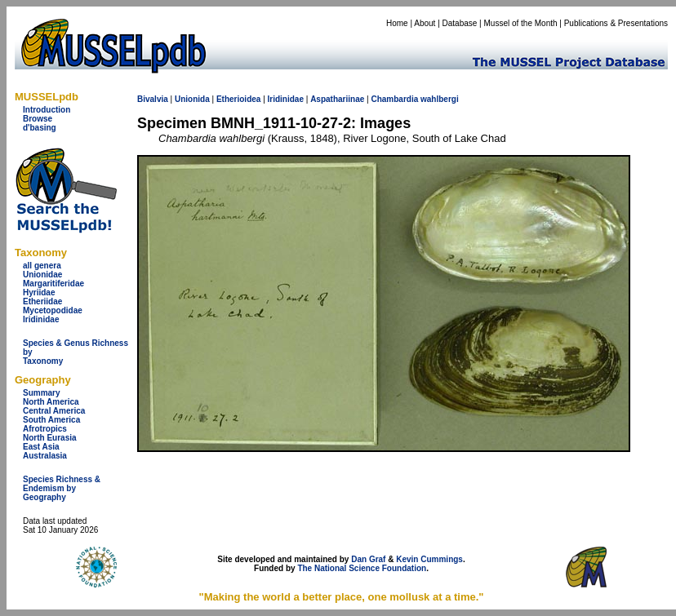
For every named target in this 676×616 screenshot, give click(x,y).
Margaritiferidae (53, 284)
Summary (42, 393)
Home (397, 23)
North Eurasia (50, 438)
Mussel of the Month (521, 23)
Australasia (45, 456)
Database (460, 23)
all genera (42, 266)
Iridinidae (41, 319)
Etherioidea (238, 99)
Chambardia (394, 99)
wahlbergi (440, 99)
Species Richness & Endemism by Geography (62, 488)
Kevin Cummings (429, 559)
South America (51, 420)
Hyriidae (39, 292)
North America (51, 402)
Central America (54, 411)
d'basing (40, 128)
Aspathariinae (337, 99)
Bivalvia (153, 99)
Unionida (192, 99)
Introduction (47, 110)
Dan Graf (368, 559)
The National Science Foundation (362, 568)
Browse (38, 119)
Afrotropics (45, 429)
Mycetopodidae (53, 310)
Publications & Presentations (616, 23)
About (425, 23)
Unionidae (42, 275)
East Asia (41, 447)
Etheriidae (42, 301)
